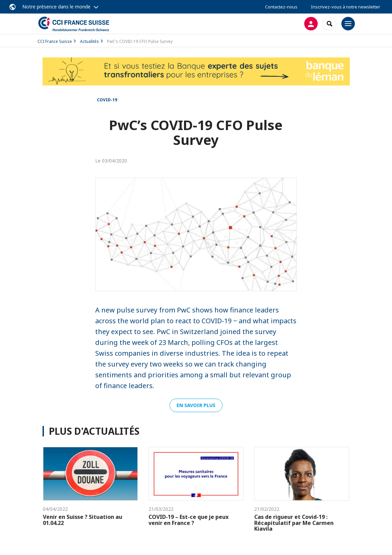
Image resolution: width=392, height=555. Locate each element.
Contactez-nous (281, 7)
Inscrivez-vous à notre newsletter (346, 7)
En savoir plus (196, 405)
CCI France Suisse (55, 41)
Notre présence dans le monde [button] (56, 7)
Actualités (89, 41)
